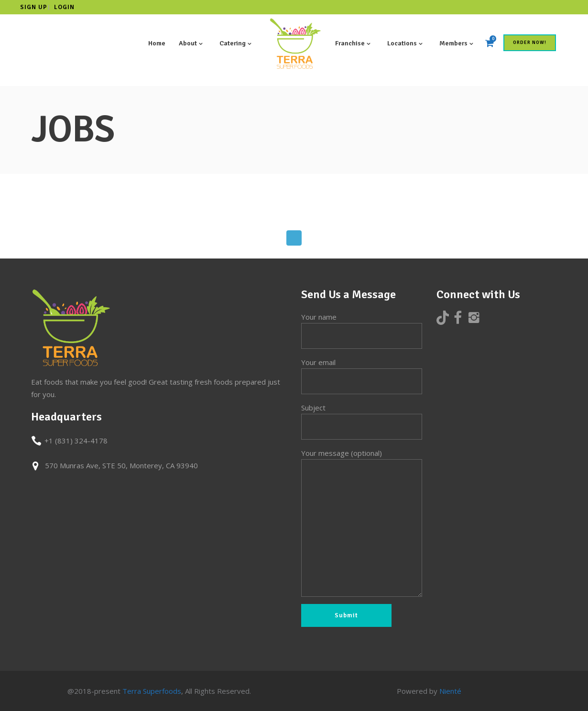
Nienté (450, 691)
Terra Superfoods (152, 691)
